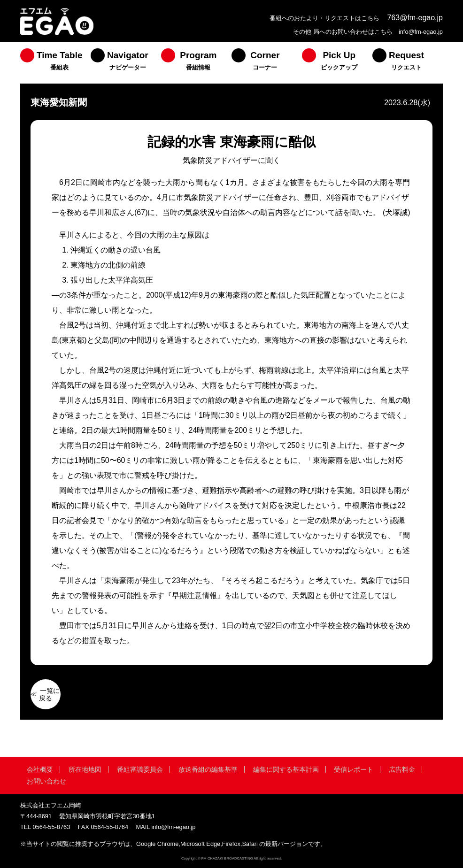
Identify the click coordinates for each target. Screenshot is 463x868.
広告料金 (402, 769)
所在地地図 (85, 769)
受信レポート (354, 769)
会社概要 (40, 769)
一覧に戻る (49, 694)
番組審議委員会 (140, 769)
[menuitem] (55, 63)
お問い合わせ (46, 781)
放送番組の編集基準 (208, 769)
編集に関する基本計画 (286, 769)
